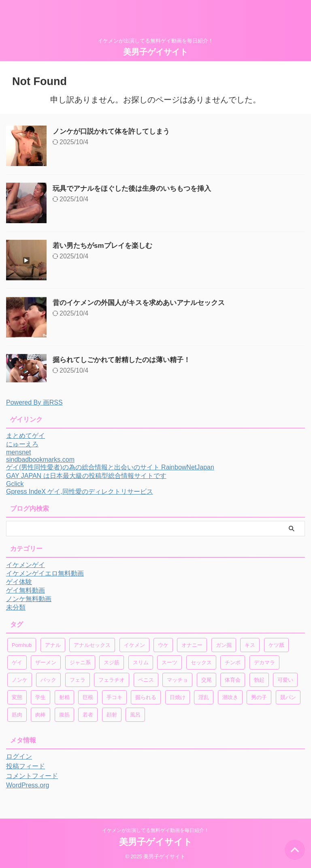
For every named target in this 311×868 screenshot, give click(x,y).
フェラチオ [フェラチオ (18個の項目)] (112, 680)
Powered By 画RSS (34, 402)
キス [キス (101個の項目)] (250, 645)
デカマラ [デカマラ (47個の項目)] (264, 662)
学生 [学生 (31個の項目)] (40, 697)
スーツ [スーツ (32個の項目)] (169, 662)
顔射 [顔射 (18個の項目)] (112, 715)
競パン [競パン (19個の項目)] (288, 697)
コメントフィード (32, 776)
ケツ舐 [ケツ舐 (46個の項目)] (276, 645)
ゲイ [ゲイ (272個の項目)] (17, 662)
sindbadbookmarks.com (40, 460)
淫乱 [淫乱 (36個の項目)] (204, 697)
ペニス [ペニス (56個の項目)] (146, 680)
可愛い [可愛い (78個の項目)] (285, 680)
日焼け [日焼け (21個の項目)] (178, 697)
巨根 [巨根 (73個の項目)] (88, 697)
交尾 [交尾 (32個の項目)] (207, 680)
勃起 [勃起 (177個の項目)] (259, 680)
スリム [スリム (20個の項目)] (141, 662)
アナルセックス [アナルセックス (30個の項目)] (92, 645)
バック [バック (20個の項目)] (48, 680)
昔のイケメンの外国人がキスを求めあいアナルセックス (144, 303)
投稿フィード (26, 766)
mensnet (18, 452)
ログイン (19, 756)
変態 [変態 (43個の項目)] (17, 697)
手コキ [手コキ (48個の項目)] (114, 697)
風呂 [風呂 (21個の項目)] (135, 715)
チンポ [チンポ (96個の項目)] (233, 662)
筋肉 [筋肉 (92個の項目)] (17, 715)
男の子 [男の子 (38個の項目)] (259, 697)
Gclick (15, 484)
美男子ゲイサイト (155, 52)
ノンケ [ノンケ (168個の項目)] (20, 680)
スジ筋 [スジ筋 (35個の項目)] (112, 662)
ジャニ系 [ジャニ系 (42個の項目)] (80, 662)
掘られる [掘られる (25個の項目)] (146, 697)
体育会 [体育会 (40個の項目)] (233, 680)
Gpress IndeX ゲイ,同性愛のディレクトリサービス (80, 492)
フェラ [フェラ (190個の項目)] (78, 680)
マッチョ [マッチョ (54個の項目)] (177, 680)
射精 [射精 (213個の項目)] (64, 697)
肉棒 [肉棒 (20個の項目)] (40, 715)
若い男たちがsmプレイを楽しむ (105, 245)
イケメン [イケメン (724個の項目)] (134, 645)
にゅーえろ (22, 444)
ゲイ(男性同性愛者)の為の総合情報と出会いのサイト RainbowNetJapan (110, 467)
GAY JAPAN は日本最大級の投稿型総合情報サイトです (86, 476)
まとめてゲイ (26, 436)
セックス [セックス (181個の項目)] (201, 662)
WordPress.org (28, 785)
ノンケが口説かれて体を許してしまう (115, 131)
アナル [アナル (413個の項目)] (53, 645)
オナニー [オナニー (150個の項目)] (192, 645)
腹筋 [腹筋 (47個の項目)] (64, 715)
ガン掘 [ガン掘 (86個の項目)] (224, 645)
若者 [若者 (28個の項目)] (88, 715)
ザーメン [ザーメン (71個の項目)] (46, 662)
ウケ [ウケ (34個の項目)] (163, 645)
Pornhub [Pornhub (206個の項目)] (22, 645)
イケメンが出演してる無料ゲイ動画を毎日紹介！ (155, 830)
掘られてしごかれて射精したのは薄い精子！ (126, 360)
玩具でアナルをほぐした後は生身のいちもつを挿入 (136, 188)
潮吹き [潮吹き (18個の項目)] (230, 697)
